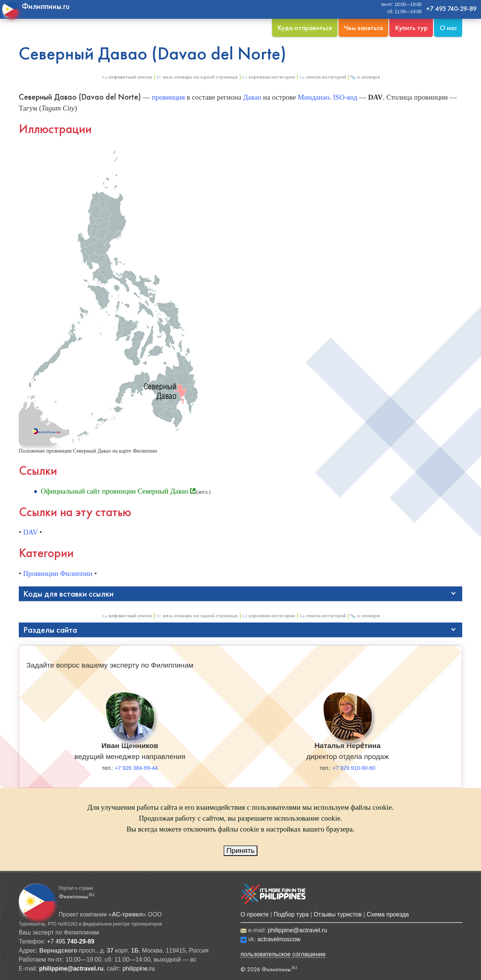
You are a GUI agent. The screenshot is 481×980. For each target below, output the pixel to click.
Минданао (313, 97)
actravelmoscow (279, 939)
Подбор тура (291, 914)
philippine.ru (139, 969)
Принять (241, 850)
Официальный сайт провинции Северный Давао (114, 491)
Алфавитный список (127, 77)
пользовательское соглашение (283, 954)
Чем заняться (363, 28)
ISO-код (345, 97)
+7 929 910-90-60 (354, 768)
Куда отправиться (305, 28)
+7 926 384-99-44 (136, 768)
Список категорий (322, 77)
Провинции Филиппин (58, 573)
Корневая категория (268, 77)
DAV (31, 532)
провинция (168, 97)
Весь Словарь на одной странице (197, 77)
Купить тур (411, 28)
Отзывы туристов (338, 914)
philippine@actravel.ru (298, 930)
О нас (448, 28)
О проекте (255, 914)
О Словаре (365, 77)
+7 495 (71, 941)
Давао (252, 97)
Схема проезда (388, 914)
